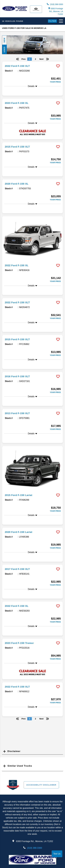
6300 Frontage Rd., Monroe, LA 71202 (56, 11)
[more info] (32, 62)
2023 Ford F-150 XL (17, 103)
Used (4, 49)
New (4, 40)
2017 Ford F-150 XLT (17, 569)
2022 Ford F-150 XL (17, 265)
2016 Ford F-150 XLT (17, 376)
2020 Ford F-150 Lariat (19, 532)
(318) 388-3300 (55, 4)
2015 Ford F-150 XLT (17, 147)
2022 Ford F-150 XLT (17, 66)
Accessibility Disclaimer (41, 785)
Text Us (57, 854)
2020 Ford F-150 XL (17, 184)
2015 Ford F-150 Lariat (19, 495)
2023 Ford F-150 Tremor (19, 643)
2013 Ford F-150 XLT (17, 413)
